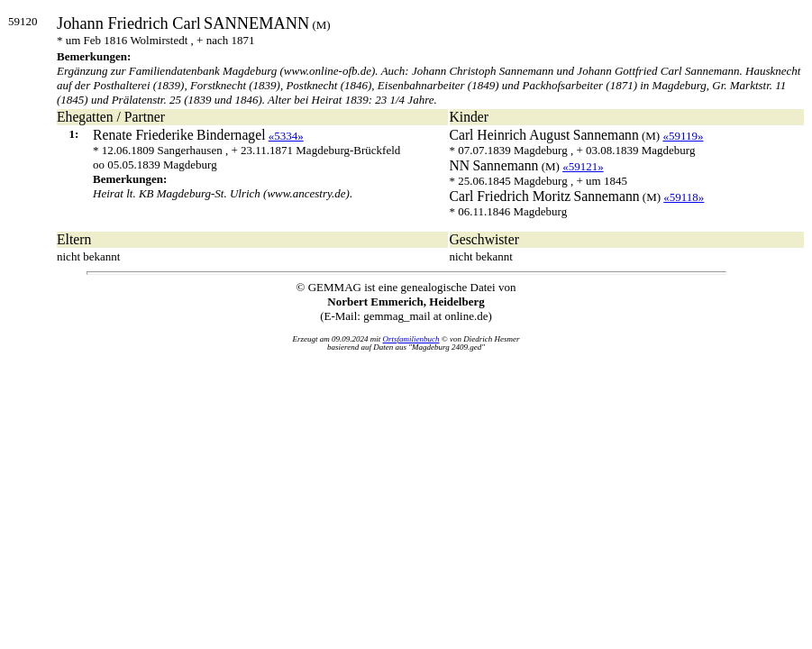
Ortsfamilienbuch (411, 339)
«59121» (583, 166)
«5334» (286, 136)
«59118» (684, 197)
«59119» (683, 136)
